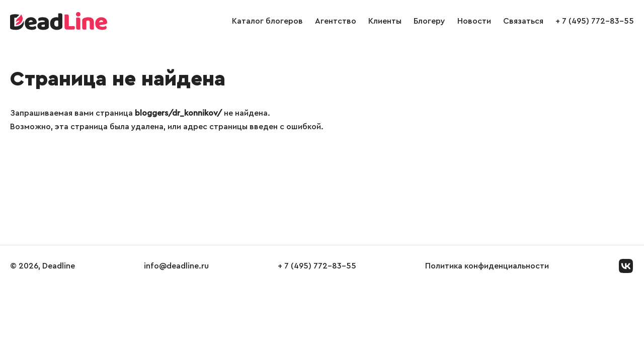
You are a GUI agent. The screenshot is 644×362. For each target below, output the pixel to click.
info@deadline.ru (176, 266)
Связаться (523, 21)
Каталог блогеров (267, 21)
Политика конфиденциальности (487, 266)
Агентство (336, 21)
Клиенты (385, 21)
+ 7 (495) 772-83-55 (595, 21)
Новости (474, 21)
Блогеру (429, 21)
